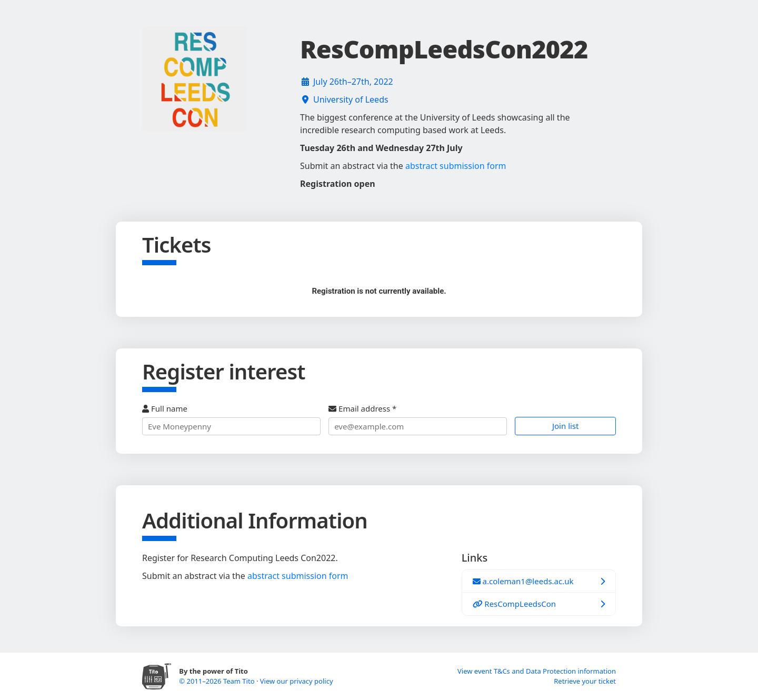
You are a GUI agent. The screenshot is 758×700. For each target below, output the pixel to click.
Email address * (418, 419)
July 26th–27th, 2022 (353, 82)
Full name (231, 419)
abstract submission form (456, 166)
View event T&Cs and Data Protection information (537, 671)
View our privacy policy (297, 681)
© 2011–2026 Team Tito (218, 681)
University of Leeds (351, 99)
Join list (566, 426)
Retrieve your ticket (585, 681)
